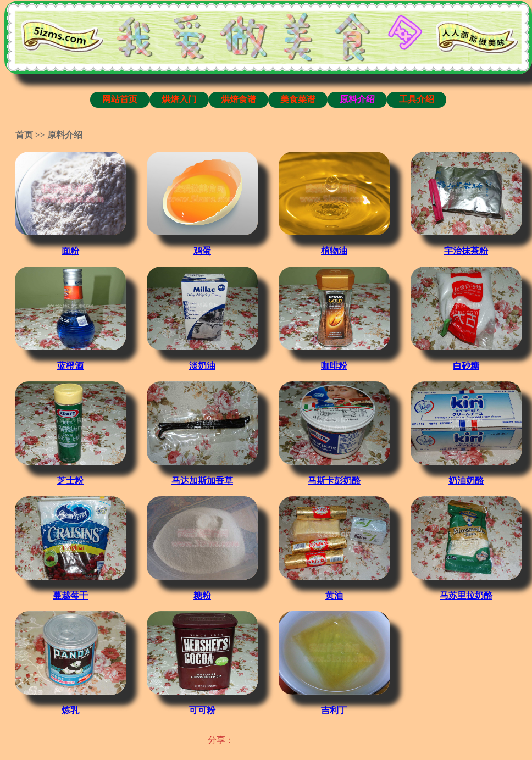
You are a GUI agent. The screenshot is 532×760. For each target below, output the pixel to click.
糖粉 (202, 595)
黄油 (334, 595)
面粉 (70, 251)
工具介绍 (417, 99)
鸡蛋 (202, 251)
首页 (24, 135)
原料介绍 (357, 99)
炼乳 (70, 710)
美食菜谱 (298, 99)
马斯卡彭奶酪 (334, 481)
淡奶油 (202, 366)
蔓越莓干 (70, 595)
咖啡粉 (334, 366)
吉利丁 (334, 710)
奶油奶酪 (466, 481)
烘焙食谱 (239, 99)
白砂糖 (466, 366)
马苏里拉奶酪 (466, 595)
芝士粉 (70, 481)
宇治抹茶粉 (466, 251)
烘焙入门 (179, 99)
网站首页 (120, 99)
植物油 (334, 251)
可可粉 (202, 710)
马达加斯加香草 (202, 481)
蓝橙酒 (70, 366)
